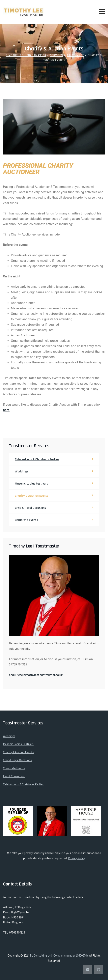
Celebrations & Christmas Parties (37, 459)
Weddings (22, 472)
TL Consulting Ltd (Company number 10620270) (59, 955)
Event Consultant (14, 776)
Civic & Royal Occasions (30, 508)
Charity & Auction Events (32, 496)
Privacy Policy (77, 858)
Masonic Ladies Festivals (31, 484)
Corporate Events (26, 520)
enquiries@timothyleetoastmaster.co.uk (36, 675)
